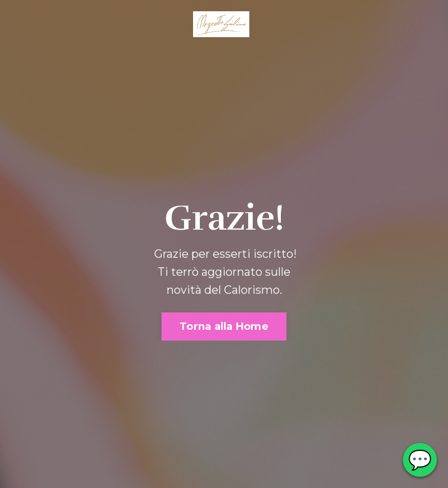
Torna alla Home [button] (224, 326)
